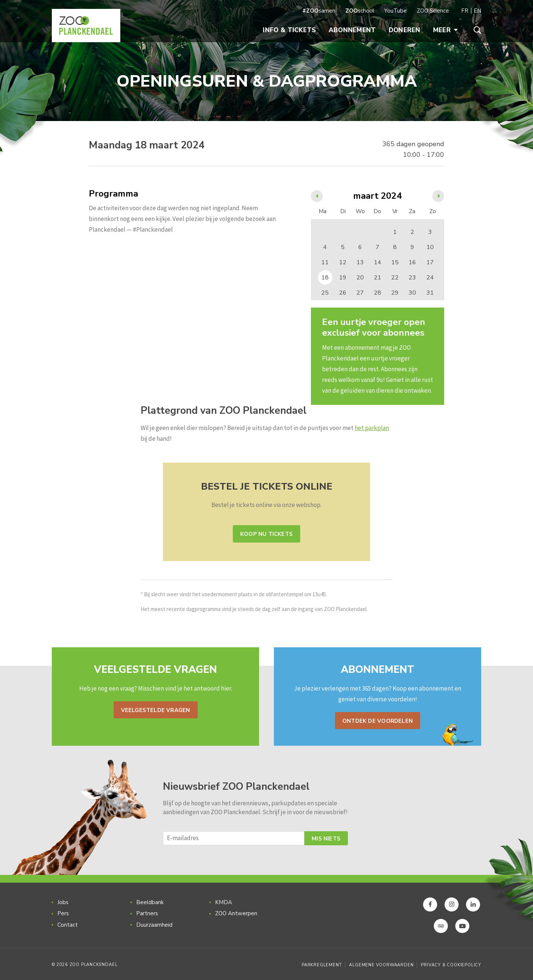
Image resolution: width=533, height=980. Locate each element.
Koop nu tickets (266, 534)
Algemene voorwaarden (381, 965)
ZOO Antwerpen (236, 913)
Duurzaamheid (154, 925)
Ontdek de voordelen (378, 721)
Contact (68, 925)
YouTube (395, 11)
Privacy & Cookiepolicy (451, 965)
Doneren (405, 30)
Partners (147, 913)
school (360, 11)
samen (319, 11)
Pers (63, 913)
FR (465, 11)
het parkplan (372, 428)
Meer (445, 30)
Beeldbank (150, 902)
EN (477, 11)
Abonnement (352, 30)
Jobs (63, 902)
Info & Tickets (289, 30)
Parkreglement (322, 965)
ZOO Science (433, 11)
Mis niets (326, 839)
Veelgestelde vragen (156, 710)
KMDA (224, 902)
